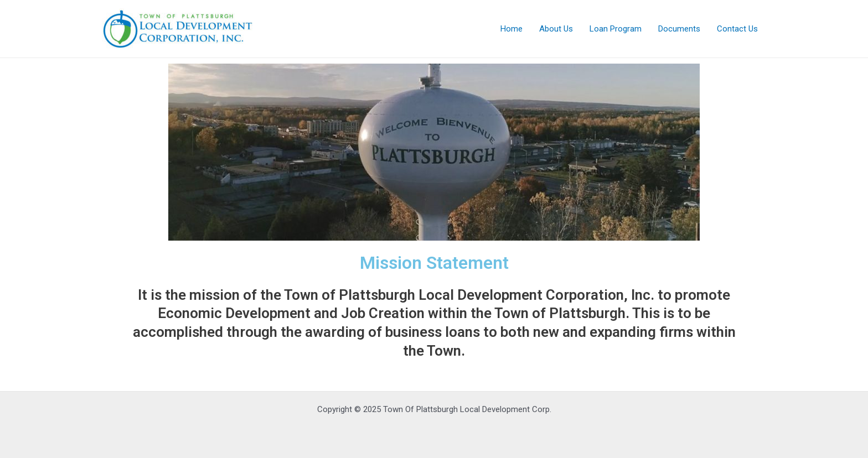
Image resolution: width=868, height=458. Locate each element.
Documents (679, 29)
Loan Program (616, 29)
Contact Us (737, 29)
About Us (556, 29)
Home (512, 29)
